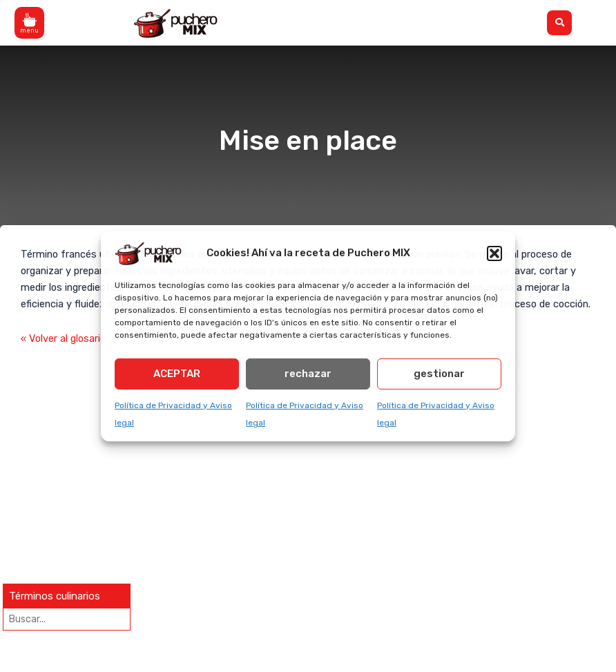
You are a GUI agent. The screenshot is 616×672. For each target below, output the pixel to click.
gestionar (439, 374)
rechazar (308, 374)
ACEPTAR (177, 374)
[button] (494, 253)
